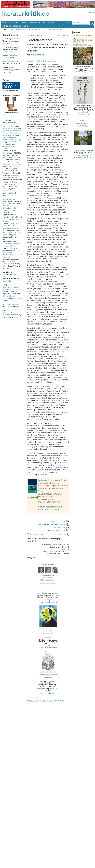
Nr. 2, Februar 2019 (32, 29)
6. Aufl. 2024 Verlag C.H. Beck (83, 72)
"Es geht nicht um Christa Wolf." (11, 226)
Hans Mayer (7, 43)
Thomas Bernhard (9, 150)
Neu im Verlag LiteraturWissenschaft (83, 113)
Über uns (17, 26)
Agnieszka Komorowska (49, 480)
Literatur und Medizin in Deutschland (11, 251)
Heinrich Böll (7, 131)
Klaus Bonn (36, 55)
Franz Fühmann (15, 160)
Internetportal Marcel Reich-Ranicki (10, 176)
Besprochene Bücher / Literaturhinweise (41, 61)
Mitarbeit (6, 26)
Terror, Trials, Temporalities (9, 263)
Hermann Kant (8, 140)
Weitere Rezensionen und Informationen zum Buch (50, 508)
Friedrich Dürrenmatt (9, 143)
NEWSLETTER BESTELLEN (58, 530)
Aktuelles (7, 23)
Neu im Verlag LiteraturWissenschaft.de (83, 156)
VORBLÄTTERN (63, 36)
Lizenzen (50, 554)
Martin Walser (10, 133)
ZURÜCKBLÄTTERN (35, 36)
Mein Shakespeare (9, 137)
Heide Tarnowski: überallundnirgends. (10, 209)
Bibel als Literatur (12, 304)
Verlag (91, 12)
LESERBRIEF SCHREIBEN (58, 522)
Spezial (24, 23)
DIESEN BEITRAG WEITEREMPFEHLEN (54, 524)
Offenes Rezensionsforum (12, 55)
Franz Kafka (7, 281)
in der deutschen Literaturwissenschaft (10, 314)
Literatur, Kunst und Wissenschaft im (11, 289)
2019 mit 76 (7, 221)
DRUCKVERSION (61, 527)
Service (50, 23)
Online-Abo (7, 72)
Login (25, 26)
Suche (68, 23)
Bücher (32, 23)
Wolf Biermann (13, 135)
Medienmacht (8, 52)
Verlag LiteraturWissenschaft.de (48, 601)
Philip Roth (18, 128)
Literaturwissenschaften (51, 29)
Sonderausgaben (9, 122)
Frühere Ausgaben (16, 29)
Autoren (41, 23)
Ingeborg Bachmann (10, 170)
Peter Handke (16, 164)
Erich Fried (6, 155)
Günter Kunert (8, 128)
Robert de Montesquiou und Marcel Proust (11, 245)
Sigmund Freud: (12, 298)
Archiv (16, 23)
